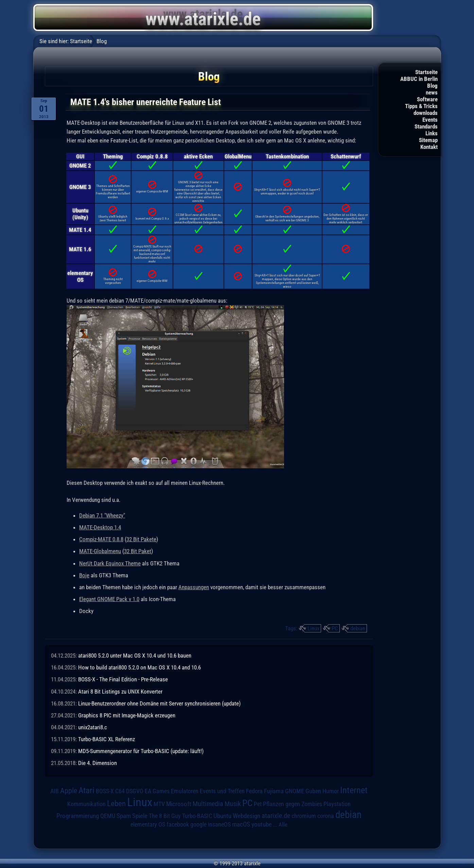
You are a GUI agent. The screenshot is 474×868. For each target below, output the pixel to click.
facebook (178, 824)
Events (430, 120)
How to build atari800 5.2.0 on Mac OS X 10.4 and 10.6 (139, 667)
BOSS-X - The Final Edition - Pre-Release (123, 679)
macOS (241, 824)
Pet (258, 804)
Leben (116, 804)
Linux (313, 628)
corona (326, 816)
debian (358, 628)
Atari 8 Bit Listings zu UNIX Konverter (120, 692)
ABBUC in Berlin (419, 79)
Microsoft (179, 804)
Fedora (254, 791)
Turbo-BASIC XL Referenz (107, 739)
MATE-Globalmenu (100, 551)
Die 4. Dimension (98, 763)
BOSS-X (105, 791)
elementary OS (148, 824)
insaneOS (219, 824)
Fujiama (274, 791)
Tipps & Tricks (421, 106)
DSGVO (135, 791)
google (198, 824)
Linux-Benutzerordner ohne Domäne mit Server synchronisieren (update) (159, 703)
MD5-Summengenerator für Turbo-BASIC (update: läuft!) (141, 751)
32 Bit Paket (138, 551)
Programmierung (78, 816)
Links (432, 133)
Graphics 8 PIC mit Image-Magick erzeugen (127, 715)
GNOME (295, 791)
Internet (354, 790)
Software (427, 99)
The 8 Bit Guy (165, 816)
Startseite (426, 72)
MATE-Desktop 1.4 (100, 527)
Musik (233, 804)
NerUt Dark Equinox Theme (110, 563)
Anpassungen (194, 587)
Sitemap (428, 140)
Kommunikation (86, 804)
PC (335, 628)
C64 (120, 791)
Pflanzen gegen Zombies (293, 804)
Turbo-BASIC (197, 816)
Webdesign (247, 816)
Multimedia (208, 804)
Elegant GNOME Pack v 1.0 (109, 599)
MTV (159, 804)
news (432, 92)
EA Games (157, 791)
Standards (426, 126)
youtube (262, 824)
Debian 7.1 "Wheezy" (102, 515)
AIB (55, 791)
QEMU (108, 816)
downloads (426, 113)
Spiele (140, 816)
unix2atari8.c (93, 727)
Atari (86, 790)
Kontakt (429, 147)
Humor (331, 791)
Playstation (337, 804)
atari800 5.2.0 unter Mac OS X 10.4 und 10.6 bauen (135, 656)
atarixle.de (276, 816)
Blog (432, 86)
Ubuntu (222, 816)
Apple (69, 790)
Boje (84, 575)
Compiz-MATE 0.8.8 (101, 539)
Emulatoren (185, 791)
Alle (283, 824)
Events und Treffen (222, 791)
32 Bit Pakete (141, 539)
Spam (124, 816)
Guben (313, 791)
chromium (304, 816)
